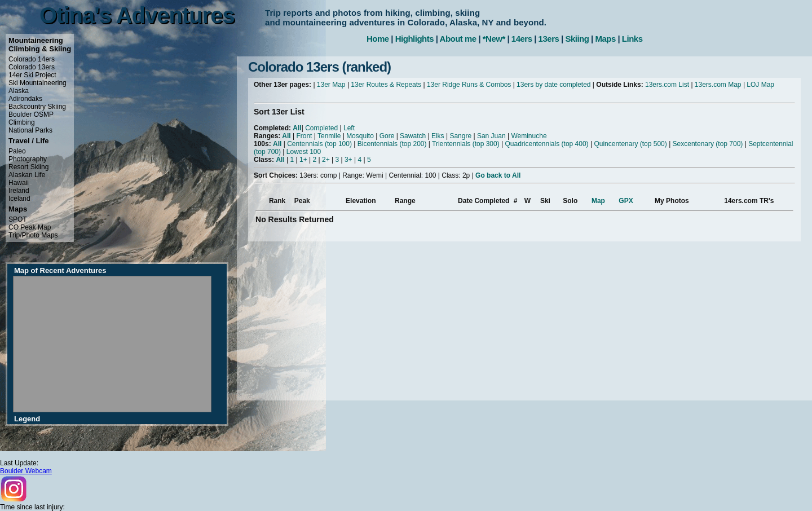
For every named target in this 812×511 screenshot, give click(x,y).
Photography (28, 159)
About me (458, 39)
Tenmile (329, 136)
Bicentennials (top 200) (392, 144)
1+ (303, 160)
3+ (348, 160)
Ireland (19, 191)
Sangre (460, 136)
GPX (626, 201)
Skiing (577, 39)
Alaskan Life (27, 175)
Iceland (19, 199)
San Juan (491, 136)
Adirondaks (25, 99)
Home (378, 39)
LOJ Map (760, 85)
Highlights (414, 39)
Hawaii (19, 183)
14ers (522, 39)
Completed (321, 128)
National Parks (30, 130)
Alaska (19, 91)
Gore (387, 136)
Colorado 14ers (32, 59)
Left (349, 128)
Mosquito (360, 136)
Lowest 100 (304, 152)
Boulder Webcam (26, 471)
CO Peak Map (30, 227)
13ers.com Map (718, 85)
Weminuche (529, 136)
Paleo (17, 151)
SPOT (18, 219)
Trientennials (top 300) (466, 144)
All (297, 128)
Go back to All (498, 175)
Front (304, 136)
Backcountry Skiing (37, 107)
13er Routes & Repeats (386, 85)
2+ (326, 160)
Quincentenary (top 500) (630, 144)
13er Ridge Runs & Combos (469, 85)
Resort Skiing (28, 167)
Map (598, 201)
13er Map (331, 85)
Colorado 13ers (32, 67)
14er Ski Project (32, 75)
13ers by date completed (553, 85)
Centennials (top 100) (319, 144)
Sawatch (413, 136)
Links (632, 39)
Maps (605, 39)
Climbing (22, 122)
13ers (549, 39)
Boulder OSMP (31, 114)
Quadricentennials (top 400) (546, 144)
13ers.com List (667, 85)
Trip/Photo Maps (33, 235)
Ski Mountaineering (37, 83)
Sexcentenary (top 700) (708, 144)
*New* (494, 39)
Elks (438, 136)
